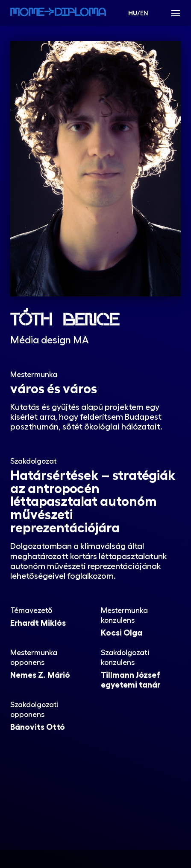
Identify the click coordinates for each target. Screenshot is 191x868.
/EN (138, 13)
